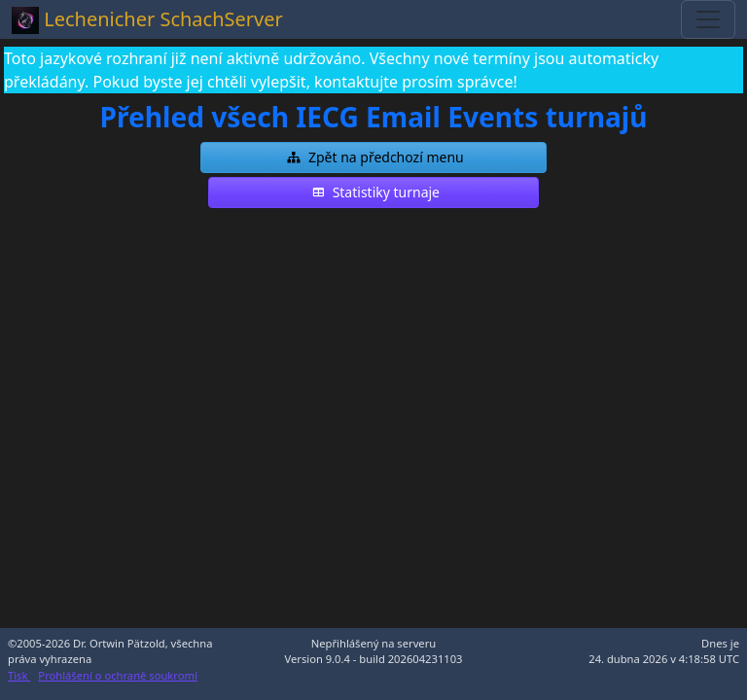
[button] (373, 157)
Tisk (19, 675)
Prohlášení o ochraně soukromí (117, 675)
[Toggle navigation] (708, 19)
